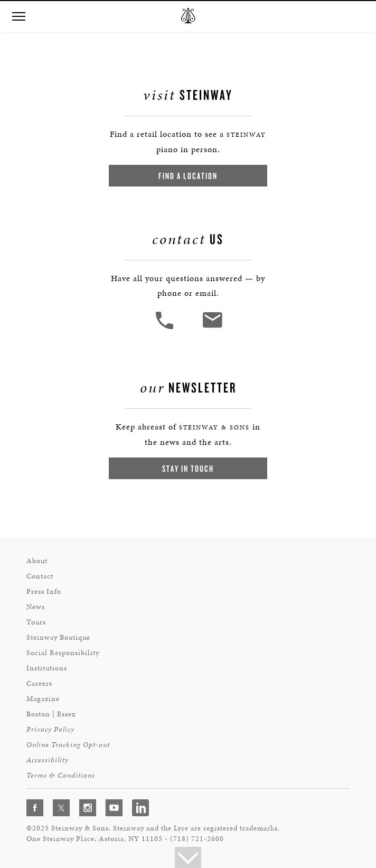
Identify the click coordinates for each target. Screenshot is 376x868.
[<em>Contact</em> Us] (212, 328)
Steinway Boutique (58, 637)
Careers (39, 683)
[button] (18, 17)
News (36, 607)
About (37, 561)
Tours (36, 622)
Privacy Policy (50, 729)
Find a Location (188, 176)
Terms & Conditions (61, 775)
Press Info (44, 591)
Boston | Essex (51, 714)
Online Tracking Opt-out (68, 745)
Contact (40, 576)
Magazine (43, 699)
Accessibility (48, 760)
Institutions (47, 668)
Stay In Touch (188, 468)
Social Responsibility (63, 653)
